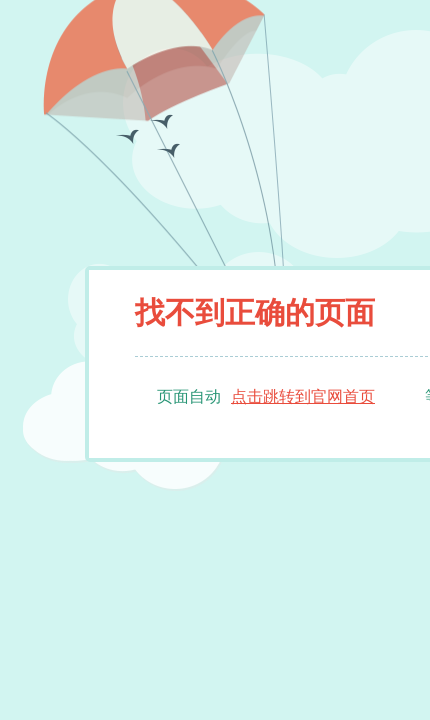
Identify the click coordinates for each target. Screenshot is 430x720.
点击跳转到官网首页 (303, 396)
